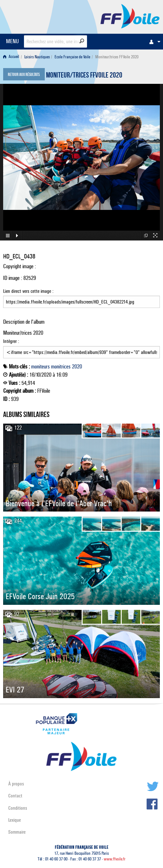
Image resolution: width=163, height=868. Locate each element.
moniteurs (41, 367)
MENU (12, 41)
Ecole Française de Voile (72, 57)
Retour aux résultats (24, 75)
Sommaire (17, 832)
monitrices (61, 367)
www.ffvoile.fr (115, 859)
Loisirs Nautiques (37, 57)
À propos (16, 784)
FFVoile (130, 16)
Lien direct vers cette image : (81, 298)
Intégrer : (81, 348)
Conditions (18, 808)
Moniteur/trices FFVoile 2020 (84, 76)
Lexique (15, 820)
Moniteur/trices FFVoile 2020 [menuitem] (117, 57)
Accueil (11, 57)
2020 (77, 367)
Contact (15, 796)
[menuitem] (153, 42)
